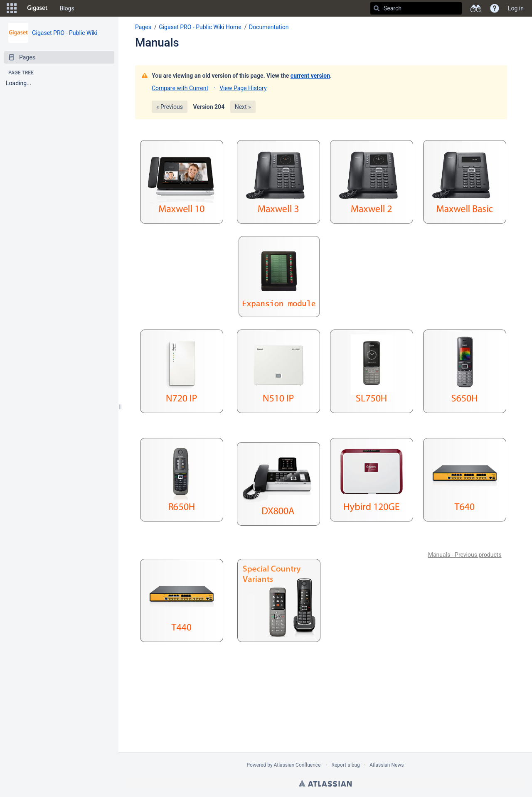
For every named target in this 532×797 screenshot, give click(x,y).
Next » (243, 107)
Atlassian (325, 783)
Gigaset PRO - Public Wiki (65, 33)
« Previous (170, 107)
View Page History (243, 88)
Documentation (269, 27)
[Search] (377, 8)
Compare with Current (180, 88)
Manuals (157, 43)
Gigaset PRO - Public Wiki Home (200, 27)
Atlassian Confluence (297, 765)
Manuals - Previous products (465, 555)
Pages (143, 27)
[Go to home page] (37, 8)
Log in (516, 8)
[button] (12, 8)
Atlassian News (387, 765)
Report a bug (346, 765)
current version (310, 76)
